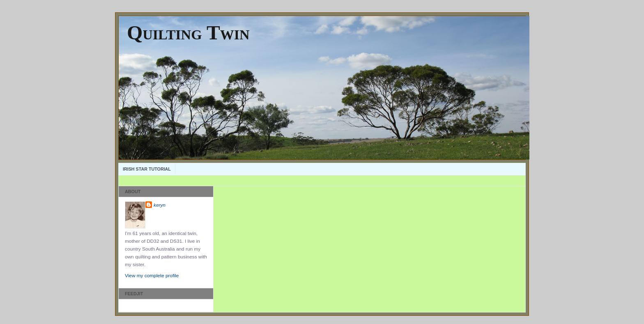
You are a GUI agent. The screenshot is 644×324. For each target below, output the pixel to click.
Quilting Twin (188, 33)
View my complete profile (152, 276)
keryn (160, 205)
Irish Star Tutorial (147, 169)
